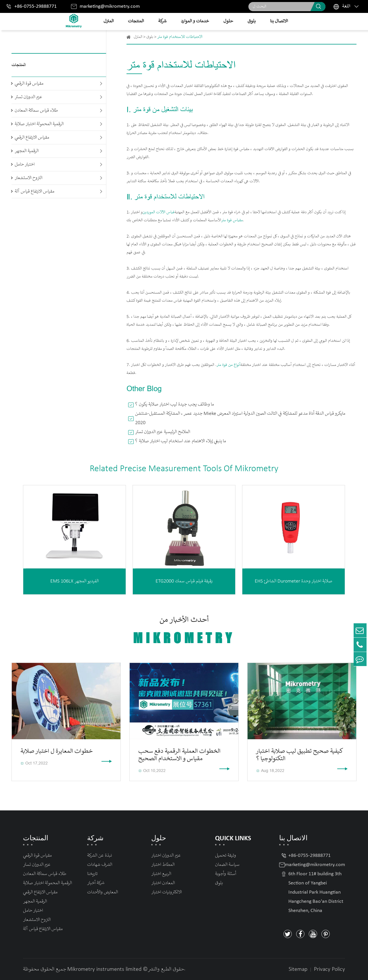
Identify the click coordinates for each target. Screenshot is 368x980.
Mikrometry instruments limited (104, 969)
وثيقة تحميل (226, 856)
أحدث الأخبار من (184, 631)
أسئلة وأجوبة (226, 874)
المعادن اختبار (163, 883)
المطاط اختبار (163, 865)
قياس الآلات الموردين (159, 212)
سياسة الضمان (227, 865)
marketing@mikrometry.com (110, 6)
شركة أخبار (96, 883)
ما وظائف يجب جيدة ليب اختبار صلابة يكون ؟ (175, 404)
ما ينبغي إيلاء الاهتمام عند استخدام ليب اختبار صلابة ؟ (181, 441)
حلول (228, 21)
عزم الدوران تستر (28, 97)
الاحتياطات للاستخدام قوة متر (180, 37)
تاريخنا (92, 874)
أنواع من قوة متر (228, 365)
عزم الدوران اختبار (166, 856)
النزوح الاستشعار (28, 178)
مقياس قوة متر (232, 220)
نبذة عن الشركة (99, 856)
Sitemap (298, 969)
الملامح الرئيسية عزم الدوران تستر (163, 432)
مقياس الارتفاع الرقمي (32, 138)
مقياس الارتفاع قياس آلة (34, 192)
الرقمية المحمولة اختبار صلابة (39, 124)
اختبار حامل (25, 165)
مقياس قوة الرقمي (29, 84)
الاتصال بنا (279, 21)
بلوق (252, 21)
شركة (162, 21)
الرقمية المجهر (27, 151)
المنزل (109, 21)
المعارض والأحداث (102, 892)
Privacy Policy (329, 969)
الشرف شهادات (100, 865)
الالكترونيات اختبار (166, 892)
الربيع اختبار (161, 874)
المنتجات (136, 21)
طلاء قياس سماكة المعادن (36, 111)
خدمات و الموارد (195, 21)
